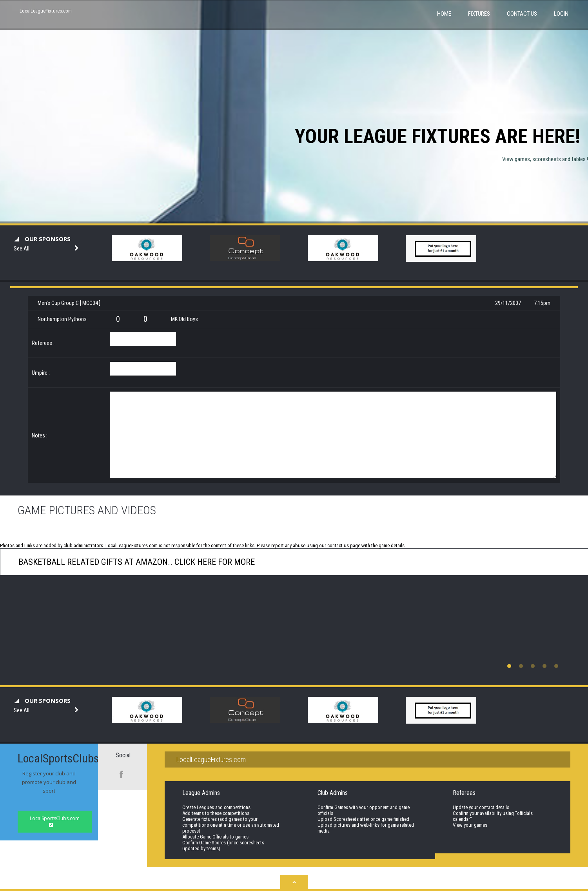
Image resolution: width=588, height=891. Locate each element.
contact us (338, 545)
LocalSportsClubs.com (55, 821)
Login (561, 14)
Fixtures (479, 14)
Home (444, 14)
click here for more (214, 562)
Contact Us (522, 14)
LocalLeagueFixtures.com (46, 11)
